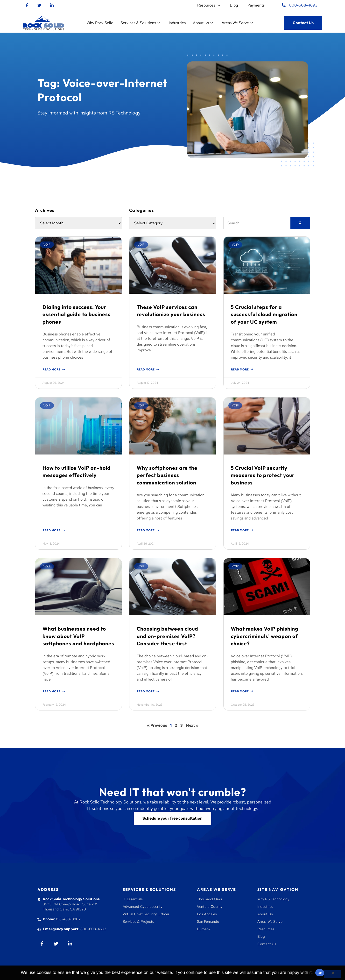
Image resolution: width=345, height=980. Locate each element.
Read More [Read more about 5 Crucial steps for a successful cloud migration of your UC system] (240, 369)
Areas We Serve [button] (237, 23)
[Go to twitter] (39, 5)
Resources (209, 5)
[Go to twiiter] (56, 944)
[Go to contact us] (172, 818)
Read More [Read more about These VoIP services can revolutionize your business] (146, 369)
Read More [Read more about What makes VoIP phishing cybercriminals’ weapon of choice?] (240, 691)
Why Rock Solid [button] (100, 23)
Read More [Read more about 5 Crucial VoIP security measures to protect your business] (240, 530)
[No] (333, 974)
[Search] (300, 223)
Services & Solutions (149, 889)
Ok (320, 973)
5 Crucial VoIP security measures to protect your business (263, 475)
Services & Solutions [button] (140, 23)
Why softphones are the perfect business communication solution (167, 475)
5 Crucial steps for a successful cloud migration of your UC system (264, 314)
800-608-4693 (303, 5)
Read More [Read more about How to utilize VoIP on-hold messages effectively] (52, 530)
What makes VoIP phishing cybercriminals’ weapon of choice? (264, 636)
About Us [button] (203, 23)
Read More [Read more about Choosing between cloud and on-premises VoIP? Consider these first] (146, 691)
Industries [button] (177, 23)
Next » (192, 725)
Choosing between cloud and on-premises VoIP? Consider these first (167, 636)
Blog (234, 5)
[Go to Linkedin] (52, 5)
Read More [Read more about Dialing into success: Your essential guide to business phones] (52, 369)
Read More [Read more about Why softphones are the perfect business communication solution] (146, 530)
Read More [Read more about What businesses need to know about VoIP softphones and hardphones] (52, 691)
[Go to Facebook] (27, 5)
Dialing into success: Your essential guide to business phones (77, 314)
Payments (256, 5)
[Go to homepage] (44, 23)
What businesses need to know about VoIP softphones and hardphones (78, 636)
